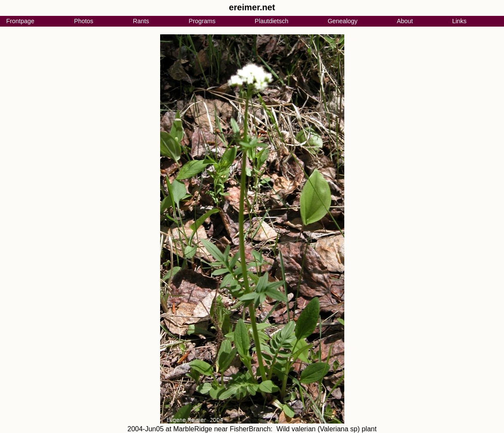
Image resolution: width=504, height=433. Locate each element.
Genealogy (343, 21)
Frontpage (20, 21)
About (405, 21)
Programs (202, 21)
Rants (141, 21)
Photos (83, 21)
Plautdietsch (271, 21)
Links (459, 21)
